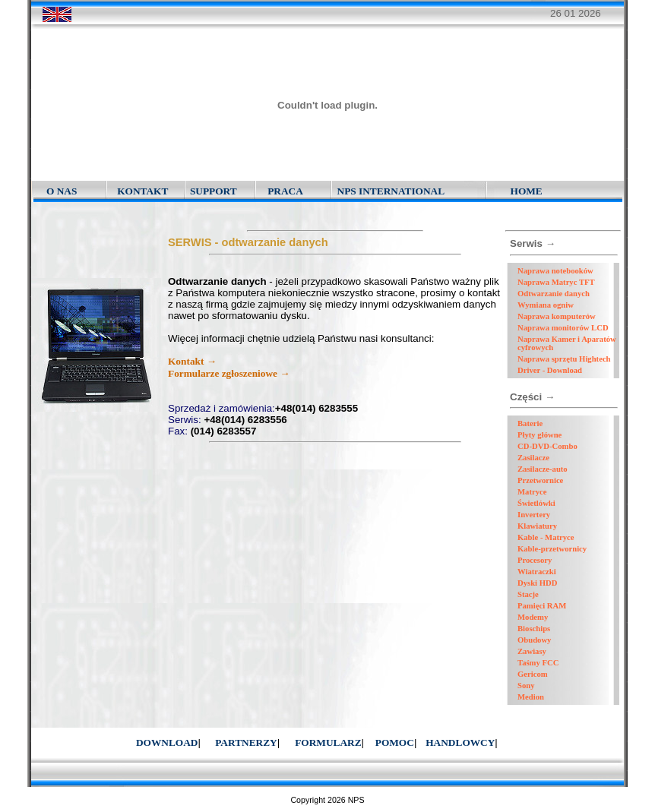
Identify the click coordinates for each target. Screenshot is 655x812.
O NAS (62, 191)
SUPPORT (214, 191)
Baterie (530, 423)
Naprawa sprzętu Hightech (564, 359)
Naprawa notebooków (555, 271)
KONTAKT (142, 191)
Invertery (534, 515)
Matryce (532, 492)
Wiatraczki (537, 572)
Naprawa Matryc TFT (556, 282)
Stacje (528, 594)
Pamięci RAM (542, 606)
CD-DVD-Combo (547, 446)
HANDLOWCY (460, 742)
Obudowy (534, 640)
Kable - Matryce (546, 537)
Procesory (535, 560)
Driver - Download (550, 370)
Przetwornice (540, 480)
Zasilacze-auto (543, 469)
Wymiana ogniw (546, 305)
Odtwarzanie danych (554, 294)
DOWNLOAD (167, 742)
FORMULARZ (328, 742)
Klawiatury (537, 526)
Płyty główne (540, 435)
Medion (531, 697)
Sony (526, 686)
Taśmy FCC (538, 663)
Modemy (533, 617)
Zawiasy (532, 651)
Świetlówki (536, 503)
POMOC (395, 742)
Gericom (533, 674)
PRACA (285, 191)
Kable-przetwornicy (552, 549)
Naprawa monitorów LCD (563, 328)
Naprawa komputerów (557, 316)
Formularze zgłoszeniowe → (229, 373)
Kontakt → (192, 361)
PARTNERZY (246, 742)
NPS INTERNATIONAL (391, 191)
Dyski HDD (537, 583)
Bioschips (534, 629)
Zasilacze (533, 458)
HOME (527, 191)
